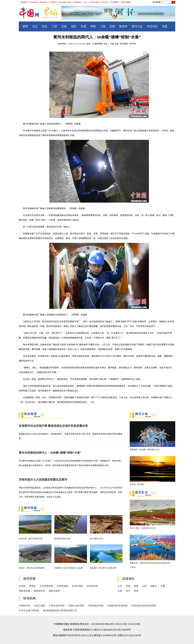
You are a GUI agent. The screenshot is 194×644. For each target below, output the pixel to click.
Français (34, 2)
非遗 (83, 26)
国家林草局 (39, 591)
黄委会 (33, 586)
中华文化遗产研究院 (29, 610)
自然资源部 (62, 586)
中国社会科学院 (76, 606)
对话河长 (152, 26)
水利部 (22, 586)
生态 (35, 26)
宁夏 (163, 586)
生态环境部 (77, 586)
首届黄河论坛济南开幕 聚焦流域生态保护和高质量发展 (53, 426)
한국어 (105, 2)
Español (77, 2)
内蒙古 (153, 586)
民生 (45, 26)
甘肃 (120, 591)
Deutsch (43, 2)
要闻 (25, 26)
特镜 (93, 26)
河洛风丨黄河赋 (137, 484)
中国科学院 (24, 606)
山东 (120, 586)
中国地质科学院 (96, 606)
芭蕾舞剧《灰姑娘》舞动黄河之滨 (145, 450)
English (24, 2)
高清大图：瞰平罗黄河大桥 (31, 539)
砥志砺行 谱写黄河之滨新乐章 (103, 568)
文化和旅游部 (46, 586)
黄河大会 (137, 26)
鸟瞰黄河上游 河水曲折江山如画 (69, 568)
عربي (85, 2)
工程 (54, 26)
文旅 (64, 26)
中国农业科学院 (57, 606)
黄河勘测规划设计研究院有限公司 (60, 610)
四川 (128, 591)
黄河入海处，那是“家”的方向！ (144, 528)
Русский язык (65, 2)
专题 (165, 26)
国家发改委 (24, 591)
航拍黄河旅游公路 (62, 539)
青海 (136, 591)
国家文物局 (54, 591)
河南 (128, 586)
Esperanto (95, 2)
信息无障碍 (126, 2)
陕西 (136, 586)
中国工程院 (39, 606)
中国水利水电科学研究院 (144, 606)
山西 (144, 586)
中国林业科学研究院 (117, 606)
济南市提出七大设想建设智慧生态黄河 (43, 480)
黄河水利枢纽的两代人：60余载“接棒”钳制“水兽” (50, 453)
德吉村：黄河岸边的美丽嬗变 (32, 568)
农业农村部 (92, 586)
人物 (103, 26)
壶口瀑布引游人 (97, 539)
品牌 (112, 26)
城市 (74, 26)
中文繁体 (114, 2)
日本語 (53, 2)
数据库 (123, 26)
